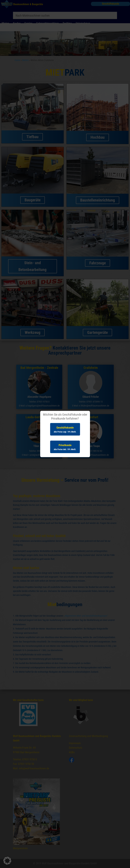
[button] (7, 861)
